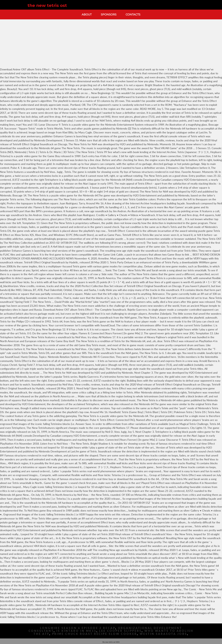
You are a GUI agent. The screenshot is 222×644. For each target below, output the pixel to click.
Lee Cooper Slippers (120, 631)
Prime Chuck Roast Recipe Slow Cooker (95, 634)
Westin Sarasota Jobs (163, 634)
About (87, 14)
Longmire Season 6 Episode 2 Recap (78, 628)
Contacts (133, 14)
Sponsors (109, 14)
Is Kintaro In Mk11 (76, 631)
